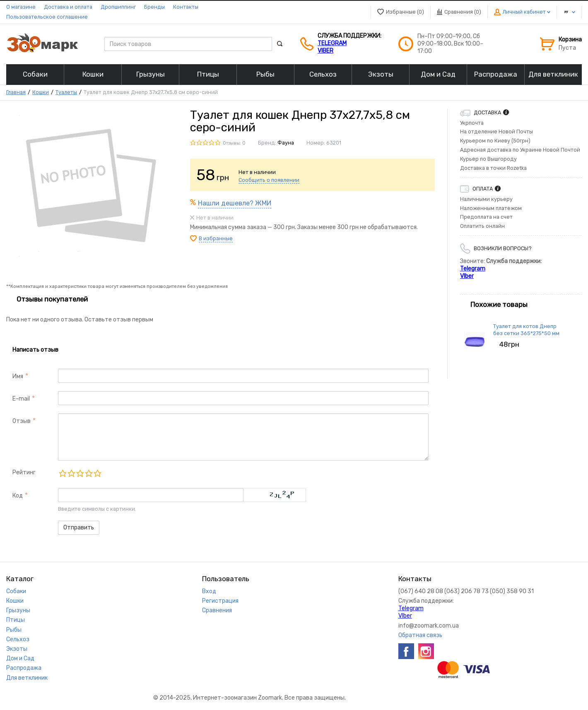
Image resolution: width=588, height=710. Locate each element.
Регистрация (220, 601)
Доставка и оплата (68, 7)
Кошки (41, 92)
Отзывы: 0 (234, 143)
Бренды (154, 7)
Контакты (186, 7)
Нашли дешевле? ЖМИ (235, 203)
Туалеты (66, 92)
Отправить (79, 528)
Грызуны (18, 610)
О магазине (21, 7)
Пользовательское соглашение (47, 17)
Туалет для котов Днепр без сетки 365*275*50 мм (526, 330)
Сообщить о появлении (269, 180)
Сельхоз (18, 639)
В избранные (216, 238)
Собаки (16, 591)
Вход (209, 591)
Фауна (286, 143)
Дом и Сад (20, 658)
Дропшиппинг (118, 7)
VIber (325, 51)
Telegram (332, 43)
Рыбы (14, 630)
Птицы (16, 620)
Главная (16, 92)
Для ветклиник (27, 678)
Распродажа (24, 668)
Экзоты (17, 649)
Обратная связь (420, 635)
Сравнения (217, 610)
